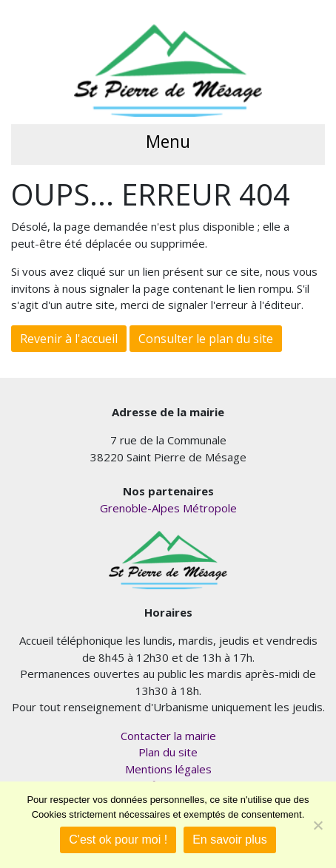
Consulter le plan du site (206, 339)
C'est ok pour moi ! (118, 840)
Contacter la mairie (168, 736)
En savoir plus (230, 840)
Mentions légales (168, 769)
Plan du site (168, 752)
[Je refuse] (317, 825)
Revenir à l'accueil (69, 339)
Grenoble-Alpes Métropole (168, 508)
